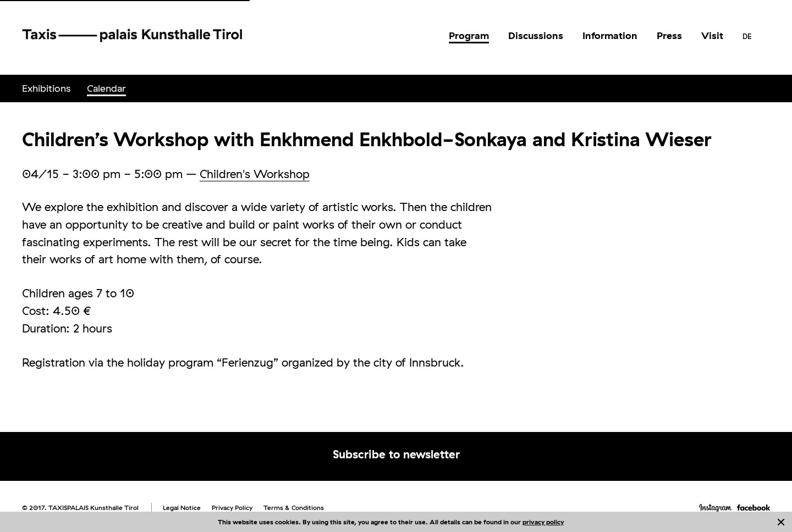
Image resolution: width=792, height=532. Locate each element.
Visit (712, 35)
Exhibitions (46, 88)
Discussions (536, 35)
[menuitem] (469, 36)
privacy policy (543, 522)
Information (610, 35)
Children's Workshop (255, 174)
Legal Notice (182, 508)
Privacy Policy (232, 508)
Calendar (106, 88)
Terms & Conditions (294, 508)
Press (669, 35)
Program (469, 35)
